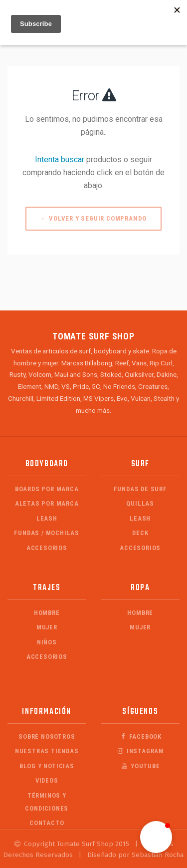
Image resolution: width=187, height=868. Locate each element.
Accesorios (47, 548)
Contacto (47, 823)
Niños (47, 642)
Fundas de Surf (140, 489)
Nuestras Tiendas (47, 751)
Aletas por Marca (47, 503)
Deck (140, 533)
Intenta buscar (60, 159)
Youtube (140, 766)
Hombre (47, 613)
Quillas (140, 503)
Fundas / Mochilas (47, 533)
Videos (47, 780)
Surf (140, 464)
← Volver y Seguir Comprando (94, 218)
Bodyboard (47, 464)
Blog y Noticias (47, 766)
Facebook (140, 736)
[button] (156, 837)
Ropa (140, 588)
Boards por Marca (47, 489)
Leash (47, 518)
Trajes (47, 588)
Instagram (140, 751)
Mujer (47, 627)
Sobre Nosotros (47, 736)
